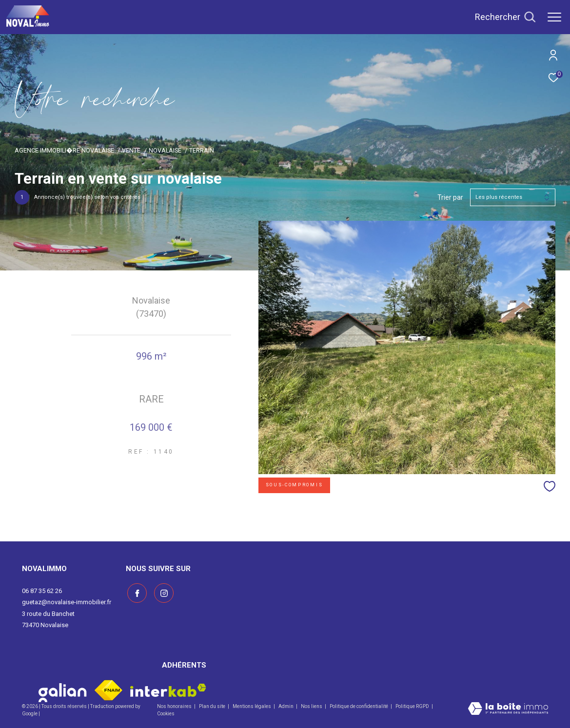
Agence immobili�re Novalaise (64, 150)
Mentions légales (252, 706)
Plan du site (213, 706)
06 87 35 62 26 (42, 591)
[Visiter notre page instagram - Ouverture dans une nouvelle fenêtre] (162, 592)
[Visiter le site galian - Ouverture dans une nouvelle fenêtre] (63, 690)
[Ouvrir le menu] (554, 17)
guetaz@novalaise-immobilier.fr (67, 602)
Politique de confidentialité (359, 706)
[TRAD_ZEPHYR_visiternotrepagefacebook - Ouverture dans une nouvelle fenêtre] (136, 592)
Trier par (450, 197)
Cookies (166, 714)
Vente (131, 150)
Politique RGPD (412, 706)
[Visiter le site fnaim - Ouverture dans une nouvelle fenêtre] (108, 690)
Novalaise (165, 150)
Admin (286, 706)
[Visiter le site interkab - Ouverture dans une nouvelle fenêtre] (168, 690)
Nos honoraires (175, 706)
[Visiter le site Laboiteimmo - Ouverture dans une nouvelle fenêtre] (508, 709)
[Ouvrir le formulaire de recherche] (505, 17)
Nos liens (312, 706)
